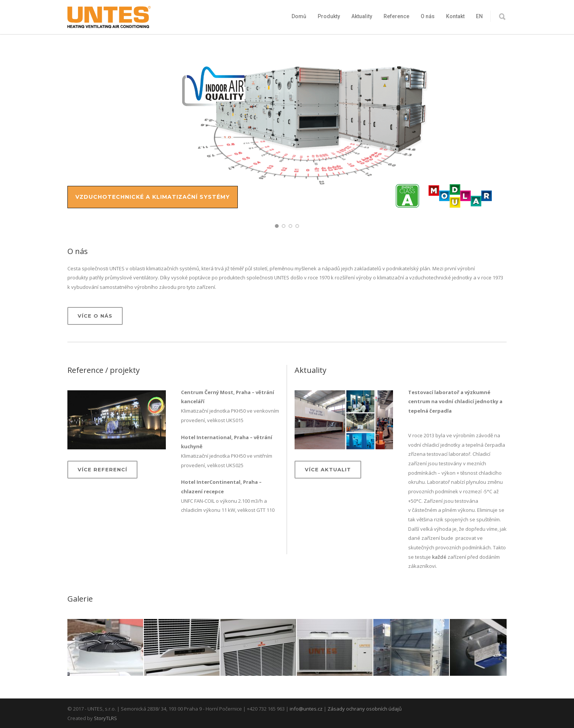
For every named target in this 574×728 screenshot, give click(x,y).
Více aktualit (328, 469)
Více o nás (95, 316)
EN (479, 16)
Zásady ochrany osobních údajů (365, 709)
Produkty (329, 16)
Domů (299, 16)
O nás (428, 16)
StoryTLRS (105, 718)
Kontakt (455, 16)
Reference (396, 16)
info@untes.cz (306, 709)
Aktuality (362, 16)
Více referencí (102, 469)
